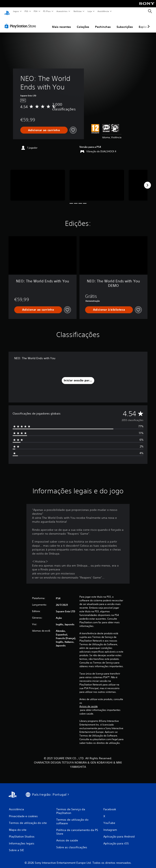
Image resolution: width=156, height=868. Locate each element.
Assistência (103, 11)
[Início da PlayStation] (7, 11)
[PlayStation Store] (21, 22)
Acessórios (62, 11)
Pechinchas (103, 23)
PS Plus (47, 11)
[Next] (147, 181)
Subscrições (125, 23)
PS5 (26, 11)
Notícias (77, 11)
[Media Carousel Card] (38, 181)
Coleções (83, 23)
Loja (90, 11)
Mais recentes (61, 23)
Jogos (16, 11)
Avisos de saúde (89, 703)
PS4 (36, 11)
